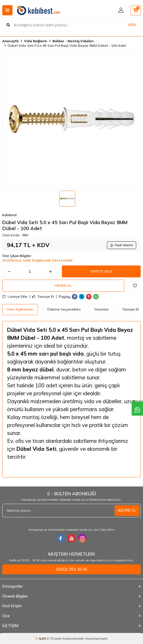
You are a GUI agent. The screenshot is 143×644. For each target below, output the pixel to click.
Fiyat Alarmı (122, 245)
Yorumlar (101, 309)
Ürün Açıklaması (20, 309)
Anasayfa (10, 41)
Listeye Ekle (15, 297)
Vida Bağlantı (36, 41)
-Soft (41, 638)
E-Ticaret (54, 638)
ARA (132, 25)
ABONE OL (127, 510)
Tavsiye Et (43, 297)
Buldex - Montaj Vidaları (73, 41)
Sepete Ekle (101, 271)
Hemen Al (63, 285)
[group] (71, 119)
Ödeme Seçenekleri (64, 309)
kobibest (10, 215)
